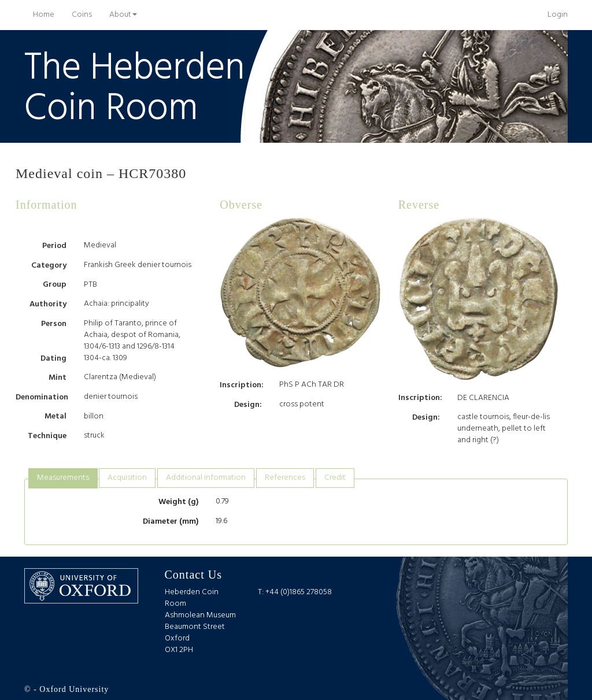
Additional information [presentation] (206, 478)
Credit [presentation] (335, 478)
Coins (82, 15)
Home (48, 14)
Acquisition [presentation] (127, 478)
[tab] (63, 478)
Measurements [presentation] (63, 478)
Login (558, 15)
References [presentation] (285, 478)
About (123, 15)
